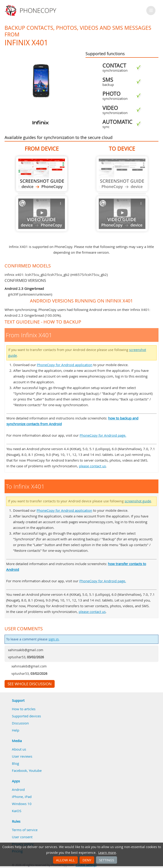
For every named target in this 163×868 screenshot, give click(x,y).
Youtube (35, 770)
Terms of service (25, 830)
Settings (107, 860)
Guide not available (42, 214)
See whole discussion (30, 684)
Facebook (19, 770)
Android (18, 789)
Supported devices (26, 716)
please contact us (92, 466)
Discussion (20, 723)
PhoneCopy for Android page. (103, 435)
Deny (87, 860)
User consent (22, 837)
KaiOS (17, 811)
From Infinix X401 (42, 174)
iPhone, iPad (22, 797)
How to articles (24, 709)
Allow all (65, 860)
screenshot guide (138, 501)
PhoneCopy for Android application (65, 365)
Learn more (107, 853)
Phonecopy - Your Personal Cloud (31, 11)
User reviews (22, 756)
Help (16, 730)
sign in (54, 639)
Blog (15, 763)
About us (19, 749)
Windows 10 (22, 804)
